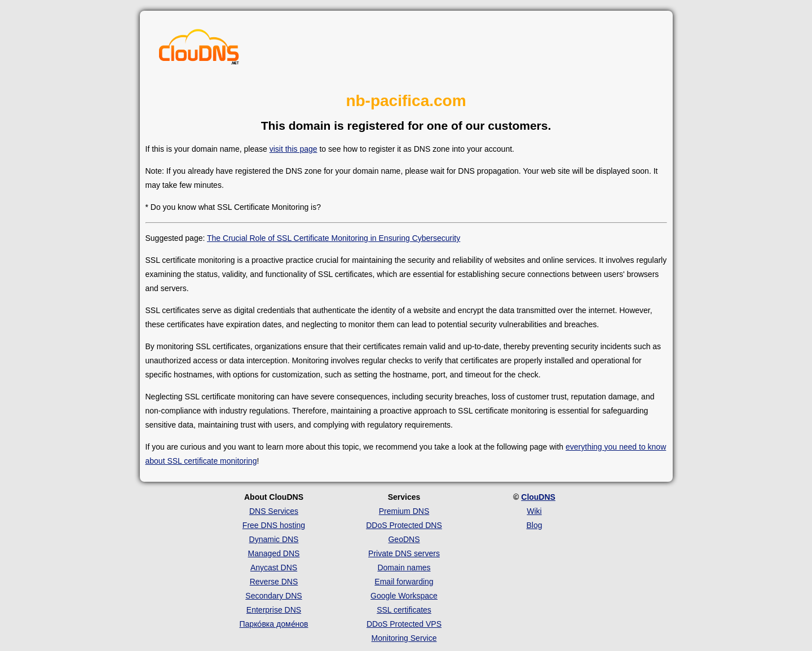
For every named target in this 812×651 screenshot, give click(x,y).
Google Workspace (404, 596)
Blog (534, 525)
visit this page (294, 149)
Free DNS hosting (274, 525)
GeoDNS (404, 539)
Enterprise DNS (274, 610)
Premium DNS (404, 511)
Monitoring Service (404, 638)
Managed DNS (274, 553)
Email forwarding (404, 582)
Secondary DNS (273, 596)
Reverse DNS (274, 582)
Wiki (534, 511)
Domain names (404, 568)
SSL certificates (404, 610)
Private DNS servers (404, 553)
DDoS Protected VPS (404, 624)
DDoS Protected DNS (404, 525)
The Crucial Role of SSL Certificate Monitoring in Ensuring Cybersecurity (334, 238)
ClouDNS (538, 497)
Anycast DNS (274, 568)
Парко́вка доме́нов (274, 624)
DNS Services (274, 511)
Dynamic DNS (274, 539)
